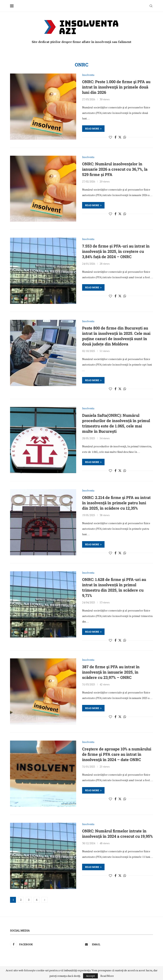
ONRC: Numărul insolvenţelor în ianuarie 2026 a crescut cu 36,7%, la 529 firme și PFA (115, 169)
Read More (107, 976)
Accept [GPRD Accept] (90, 976)
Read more (93, 128)
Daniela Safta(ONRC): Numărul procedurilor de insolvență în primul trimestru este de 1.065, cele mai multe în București (116, 423)
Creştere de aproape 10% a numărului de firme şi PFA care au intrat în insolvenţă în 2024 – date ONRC (117, 754)
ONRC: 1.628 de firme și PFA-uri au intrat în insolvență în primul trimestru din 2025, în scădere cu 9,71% (114, 588)
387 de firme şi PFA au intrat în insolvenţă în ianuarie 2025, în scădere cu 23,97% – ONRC (111, 672)
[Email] (118, 944)
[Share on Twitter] (120, 137)
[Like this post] (110, 137)
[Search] (151, 6)
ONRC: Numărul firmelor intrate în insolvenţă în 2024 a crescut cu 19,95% (117, 834)
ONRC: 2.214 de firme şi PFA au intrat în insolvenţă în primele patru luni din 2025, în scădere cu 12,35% (116, 503)
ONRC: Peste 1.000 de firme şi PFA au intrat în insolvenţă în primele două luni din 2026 (116, 87)
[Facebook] (45, 944)
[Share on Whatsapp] (125, 137)
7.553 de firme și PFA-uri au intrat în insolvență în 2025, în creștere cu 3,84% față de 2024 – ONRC (116, 251)
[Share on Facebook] (115, 137)
